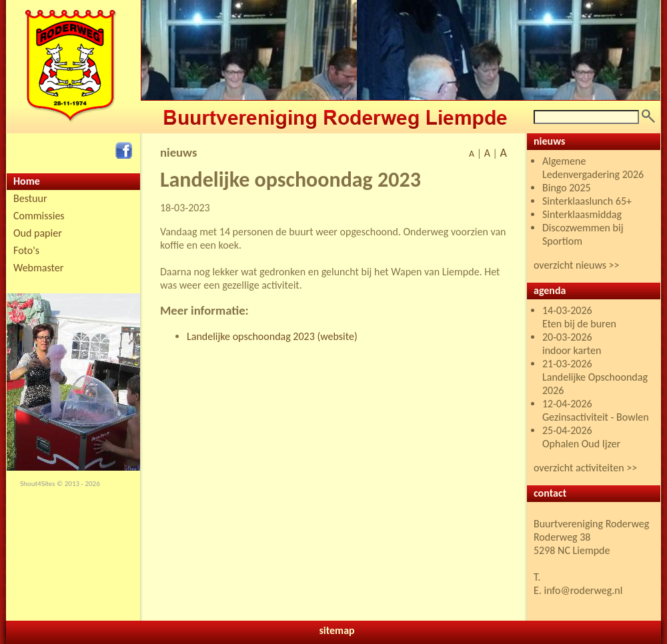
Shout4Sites (38, 484)
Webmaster (38, 268)
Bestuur (30, 198)
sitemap (337, 630)
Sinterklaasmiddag (582, 214)
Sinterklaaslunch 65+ (587, 201)
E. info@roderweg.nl (578, 590)
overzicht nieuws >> (577, 265)
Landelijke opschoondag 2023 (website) (272, 336)
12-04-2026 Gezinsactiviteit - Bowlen (596, 410)
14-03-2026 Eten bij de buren (579, 317)
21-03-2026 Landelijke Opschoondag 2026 (595, 377)
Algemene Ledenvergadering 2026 (593, 168)
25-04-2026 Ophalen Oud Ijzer (581, 437)
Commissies (39, 216)
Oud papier (38, 233)
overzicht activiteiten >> (585, 468)
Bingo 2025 (567, 188)
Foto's (26, 250)
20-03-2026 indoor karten (572, 344)
